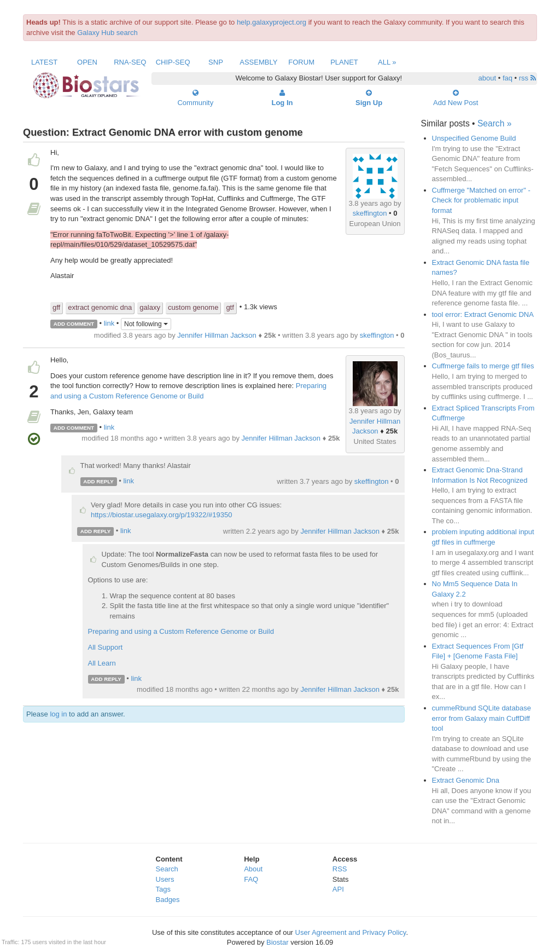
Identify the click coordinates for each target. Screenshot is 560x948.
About (253, 869)
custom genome (193, 307)
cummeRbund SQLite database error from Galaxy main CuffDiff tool (482, 718)
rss (527, 78)
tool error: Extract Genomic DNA (483, 314)
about (488, 78)
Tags (163, 889)
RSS (340, 869)
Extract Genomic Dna (466, 780)
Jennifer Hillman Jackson (217, 335)
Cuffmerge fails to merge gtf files (483, 366)
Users (165, 879)
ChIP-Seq (173, 62)
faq (507, 78)
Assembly (258, 62)
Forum (301, 62)
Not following (146, 324)
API (338, 889)
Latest (44, 62)
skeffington (370, 213)
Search (167, 869)
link (109, 323)
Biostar (277, 942)
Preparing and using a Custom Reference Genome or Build (181, 631)
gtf (230, 307)
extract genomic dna (100, 307)
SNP (216, 62)
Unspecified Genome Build (474, 138)
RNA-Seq (130, 62)
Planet (344, 62)
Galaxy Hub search (107, 33)
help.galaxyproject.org (272, 22)
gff (56, 307)
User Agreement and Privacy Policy (351, 932)
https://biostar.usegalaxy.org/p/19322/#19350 (162, 515)
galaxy (150, 307)
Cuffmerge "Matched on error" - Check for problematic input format (481, 200)
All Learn (102, 663)
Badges (168, 900)
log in (58, 714)
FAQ (251, 879)
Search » (494, 123)
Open (87, 62)
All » (387, 62)
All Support (106, 647)
